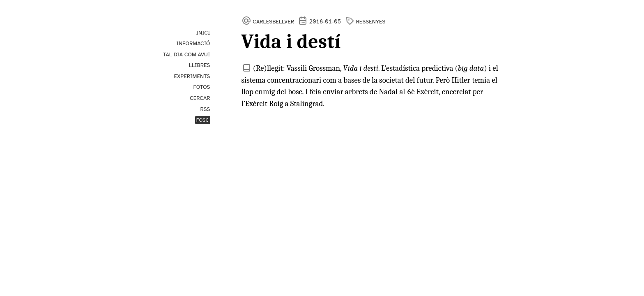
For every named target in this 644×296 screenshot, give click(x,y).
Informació (193, 43)
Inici (203, 33)
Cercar (200, 98)
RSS (205, 109)
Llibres (200, 65)
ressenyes (371, 22)
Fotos (202, 87)
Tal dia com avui (187, 54)
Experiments (192, 76)
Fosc (203, 120)
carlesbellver (273, 22)
